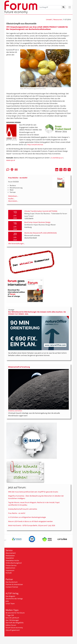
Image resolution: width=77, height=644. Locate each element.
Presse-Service (11, 565)
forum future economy (14, 628)
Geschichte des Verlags (14, 599)
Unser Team (10, 604)
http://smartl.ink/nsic (35, 145)
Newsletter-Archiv (12, 560)
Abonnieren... (13, 201)
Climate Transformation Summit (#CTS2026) (41, 211)
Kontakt (9, 573)
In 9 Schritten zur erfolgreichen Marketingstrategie (27, 517)
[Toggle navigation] (70, 7)
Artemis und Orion (15, 411)
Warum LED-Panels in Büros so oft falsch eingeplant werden (30, 521)
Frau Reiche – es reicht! (17, 513)
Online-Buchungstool (14, 563)
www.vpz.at (11, 160)
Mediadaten (10, 556)
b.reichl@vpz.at (57, 158)
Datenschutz (10, 568)
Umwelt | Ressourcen (54, 19)
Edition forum (11, 625)
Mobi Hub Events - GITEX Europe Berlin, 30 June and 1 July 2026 (32, 525)
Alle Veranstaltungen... (17, 243)
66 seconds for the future (15, 613)
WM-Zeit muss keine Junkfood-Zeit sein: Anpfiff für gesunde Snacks (33, 492)
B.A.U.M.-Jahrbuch (12, 618)
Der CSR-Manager (12, 620)
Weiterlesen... (13, 196)
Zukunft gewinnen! (13, 630)
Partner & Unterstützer (14, 584)
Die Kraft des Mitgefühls (15, 623)
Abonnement (11, 553)
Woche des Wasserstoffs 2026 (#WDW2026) (41, 233)
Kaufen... (11, 199)
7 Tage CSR (10, 615)
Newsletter (10, 558)
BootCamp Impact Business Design (37, 222)
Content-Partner (12, 587)
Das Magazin (10, 596)
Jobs (7, 601)
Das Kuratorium (12, 582)
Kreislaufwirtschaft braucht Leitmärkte (23, 509)
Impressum (10, 570)
